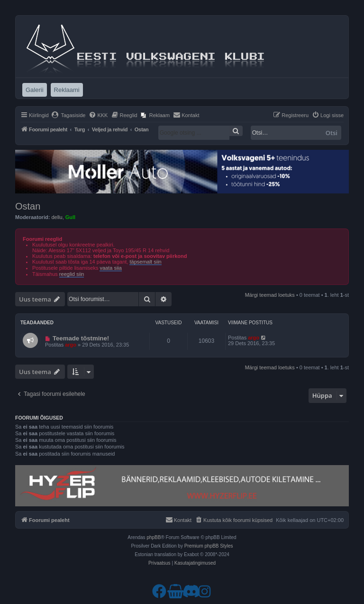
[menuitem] (68, 115)
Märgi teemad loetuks (270, 295)
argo (71, 345)
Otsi (332, 133)
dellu (57, 217)
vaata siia (110, 268)
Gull (70, 217)
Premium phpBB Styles (209, 546)
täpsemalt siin (145, 262)
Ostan (28, 206)
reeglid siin (72, 274)
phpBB (154, 537)
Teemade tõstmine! (81, 338)
